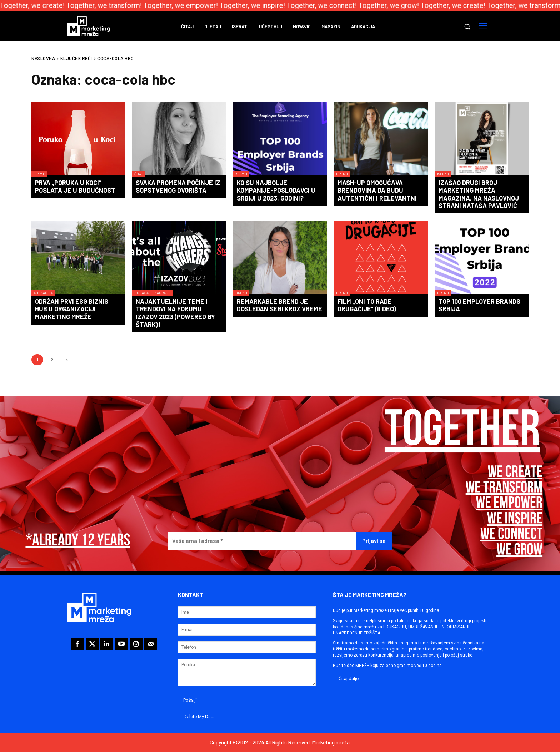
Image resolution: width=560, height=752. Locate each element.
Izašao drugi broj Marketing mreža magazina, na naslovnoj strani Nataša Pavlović (479, 194)
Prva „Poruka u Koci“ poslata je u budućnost (75, 187)
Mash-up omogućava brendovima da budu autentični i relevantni (377, 190)
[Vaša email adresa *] (262, 541)
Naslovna (43, 58)
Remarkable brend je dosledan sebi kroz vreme (279, 305)
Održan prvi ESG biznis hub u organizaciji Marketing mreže (72, 309)
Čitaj (139, 174)
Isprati (39, 174)
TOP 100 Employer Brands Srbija (479, 305)
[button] (467, 26)
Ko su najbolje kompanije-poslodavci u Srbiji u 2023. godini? (276, 190)
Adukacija (43, 293)
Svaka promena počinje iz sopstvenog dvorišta (178, 187)
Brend (342, 174)
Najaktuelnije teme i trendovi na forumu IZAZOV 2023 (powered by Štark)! (175, 313)
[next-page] (67, 360)
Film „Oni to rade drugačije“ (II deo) (367, 305)
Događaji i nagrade (152, 293)
